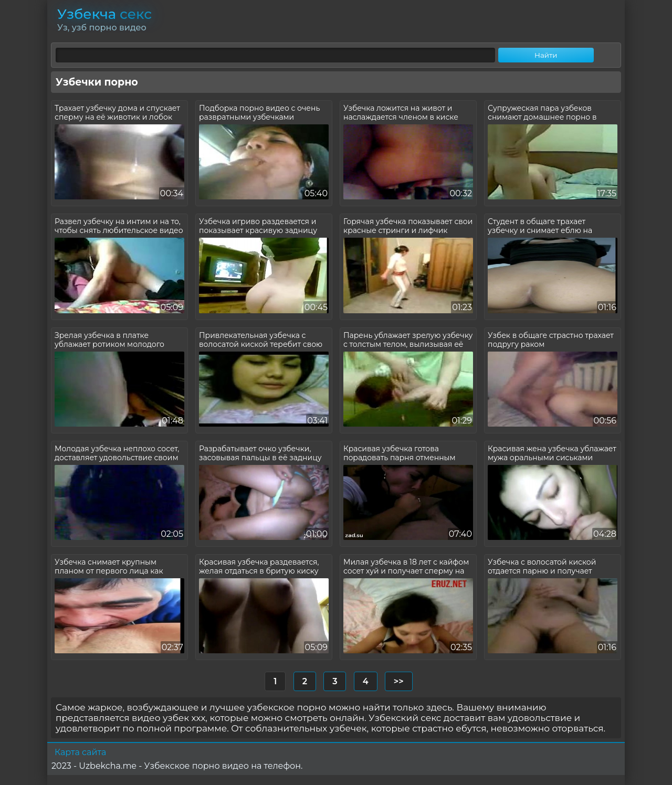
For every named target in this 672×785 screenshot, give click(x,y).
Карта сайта (80, 752)
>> (399, 681)
